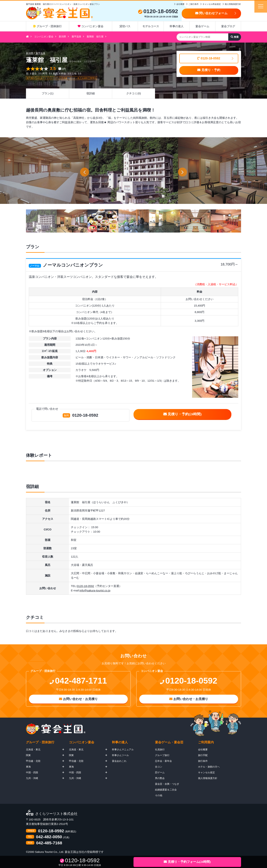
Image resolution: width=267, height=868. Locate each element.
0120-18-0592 (209, 58)
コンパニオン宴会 (91, 26)
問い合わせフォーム (211, 13)
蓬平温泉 (76, 37)
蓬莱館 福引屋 (95, 37)
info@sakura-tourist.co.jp (95, 590)
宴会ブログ (228, 26)
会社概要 (180, 4)
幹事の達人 (177, 26)
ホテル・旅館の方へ (209, 767)
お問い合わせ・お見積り (78, 699)
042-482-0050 (49, 837)
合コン (159, 767)
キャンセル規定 (206, 772)
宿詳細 (91, 93)
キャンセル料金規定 (212, 4)
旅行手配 (203, 755)
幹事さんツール (120, 755)
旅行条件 (203, 761)
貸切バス (125, 26)
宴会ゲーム (202, 26)
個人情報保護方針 (233, 4)
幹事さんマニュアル (123, 750)
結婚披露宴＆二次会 (166, 790)
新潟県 (62, 37)
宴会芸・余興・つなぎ (167, 784)
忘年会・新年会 (163, 761)
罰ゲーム (160, 772)
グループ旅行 (162, 755)
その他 (159, 795)
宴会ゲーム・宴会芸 (169, 742)
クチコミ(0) (133, 93)
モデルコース (151, 26)
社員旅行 (160, 750)
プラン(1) (48, 93)
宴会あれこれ (119, 761)
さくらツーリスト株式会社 (56, 814)
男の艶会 (160, 778)
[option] (133, 171)
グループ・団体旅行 (47, 26)
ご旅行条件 (193, 4)
